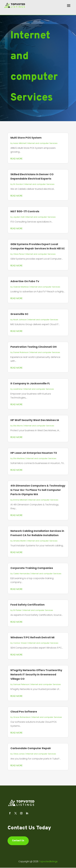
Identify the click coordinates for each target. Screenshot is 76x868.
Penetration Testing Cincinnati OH (33, 347)
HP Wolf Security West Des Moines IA (35, 420)
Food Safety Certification (27, 605)
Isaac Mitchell (20, 143)
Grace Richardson (22, 717)
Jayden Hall (19, 217)
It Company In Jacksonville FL (30, 383)
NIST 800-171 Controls (25, 211)
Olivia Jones (19, 754)
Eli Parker (17, 610)
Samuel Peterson (21, 684)
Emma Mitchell (20, 500)
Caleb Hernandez (22, 574)
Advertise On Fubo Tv (25, 281)
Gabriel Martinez (21, 287)
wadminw (18, 389)
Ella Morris (18, 426)
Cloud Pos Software (24, 712)
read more (16, 159)
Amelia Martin (20, 541)
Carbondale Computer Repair (31, 748)
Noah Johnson (20, 320)
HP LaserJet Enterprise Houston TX (34, 453)
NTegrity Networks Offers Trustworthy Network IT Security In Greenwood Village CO (36, 674)
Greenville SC (19, 314)
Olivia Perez (19, 254)
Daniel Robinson (21, 352)
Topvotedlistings (48, 861)
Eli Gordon (18, 184)
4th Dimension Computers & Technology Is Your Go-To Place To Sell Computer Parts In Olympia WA (38, 490)
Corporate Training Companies (32, 568)
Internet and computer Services (42, 143)
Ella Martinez (19, 458)
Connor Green (20, 643)
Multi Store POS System (26, 138)
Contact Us (18, 841)
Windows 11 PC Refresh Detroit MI (32, 637)
